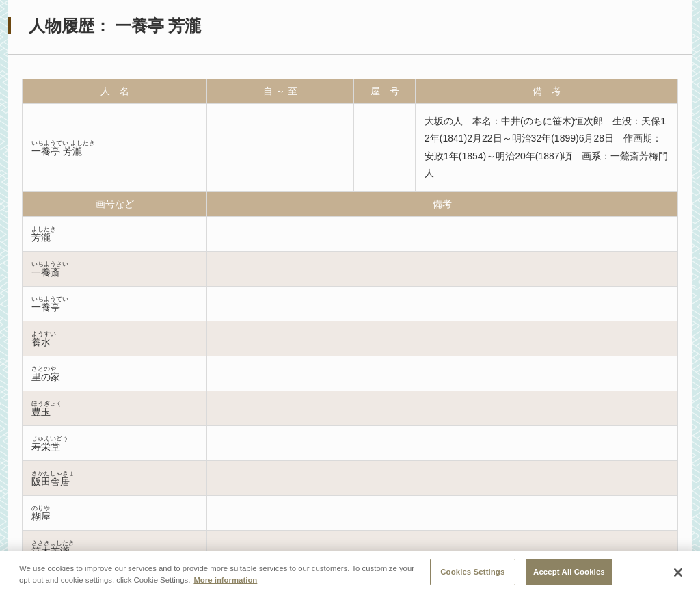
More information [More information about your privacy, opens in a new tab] (225, 583)
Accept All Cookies (569, 575)
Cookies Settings (472, 575)
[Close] (678, 577)
